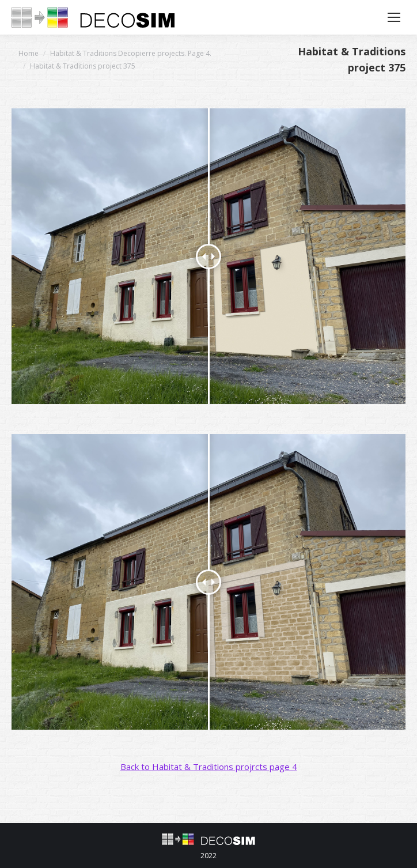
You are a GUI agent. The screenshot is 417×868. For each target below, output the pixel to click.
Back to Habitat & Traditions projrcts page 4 (209, 767)
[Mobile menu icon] (394, 17)
